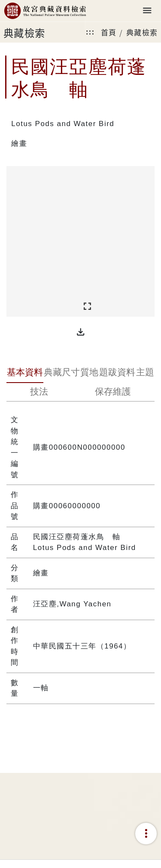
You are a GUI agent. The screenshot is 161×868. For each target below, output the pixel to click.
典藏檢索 (142, 32)
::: (90, 32)
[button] (81, 332)
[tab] (25, 373)
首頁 (109, 32)
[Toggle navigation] (147, 11)
